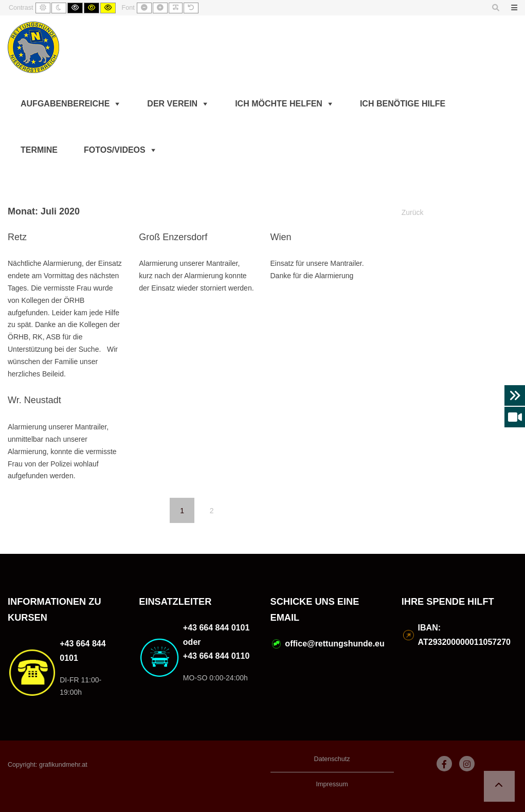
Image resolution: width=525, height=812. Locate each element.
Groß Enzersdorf (173, 237)
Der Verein (172, 104)
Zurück (413, 212)
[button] (499, 786)
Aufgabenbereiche (65, 104)
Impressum (332, 784)
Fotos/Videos (115, 150)
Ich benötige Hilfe (403, 104)
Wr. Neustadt (34, 400)
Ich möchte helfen (279, 104)
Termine (39, 150)
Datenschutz (332, 759)
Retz (17, 237)
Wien (281, 237)
